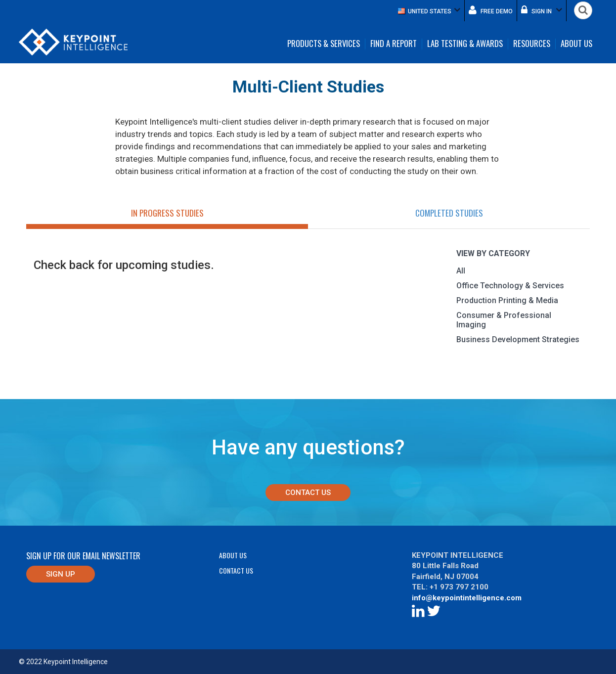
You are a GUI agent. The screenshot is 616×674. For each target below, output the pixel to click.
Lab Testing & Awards (465, 44)
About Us (576, 44)
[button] (429, 11)
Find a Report (394, 44)
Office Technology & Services (510, 286)
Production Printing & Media (507, 300)
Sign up (61, 574)
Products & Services (324, 44)
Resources (532, 44)
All (461, 271)
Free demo (491, 10)
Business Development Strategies (518, 339)
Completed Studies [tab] (449, 213)
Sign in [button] (542, 10)
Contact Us (308, 493)
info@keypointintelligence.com (467, 598)
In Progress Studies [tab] (167, 213)
